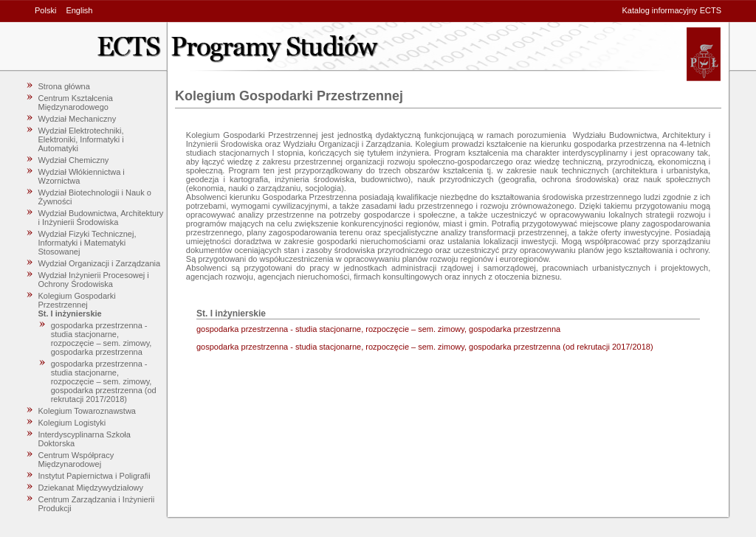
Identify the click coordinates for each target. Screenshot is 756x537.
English (79, 10)
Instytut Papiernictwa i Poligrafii (94, 476)
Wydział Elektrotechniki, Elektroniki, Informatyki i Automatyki (81, 139)
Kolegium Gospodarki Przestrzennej (77, 300)
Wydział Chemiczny (74, 160)
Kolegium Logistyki (72, 423)
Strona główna (64, 86)
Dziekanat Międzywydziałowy (91, 488)
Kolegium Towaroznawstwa (87, 411)
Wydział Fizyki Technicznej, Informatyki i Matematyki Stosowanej (87, 243)
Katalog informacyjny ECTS (672, 10)
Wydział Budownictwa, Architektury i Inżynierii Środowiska (101, 218)
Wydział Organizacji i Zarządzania (100, 263)
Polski (45, 10)
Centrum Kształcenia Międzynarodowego (76, 103)
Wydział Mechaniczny (78, 119)
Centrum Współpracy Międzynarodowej (76, 460)
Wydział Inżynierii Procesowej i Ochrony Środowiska (94, 280)
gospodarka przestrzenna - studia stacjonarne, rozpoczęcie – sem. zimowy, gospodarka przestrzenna (102, 339)
